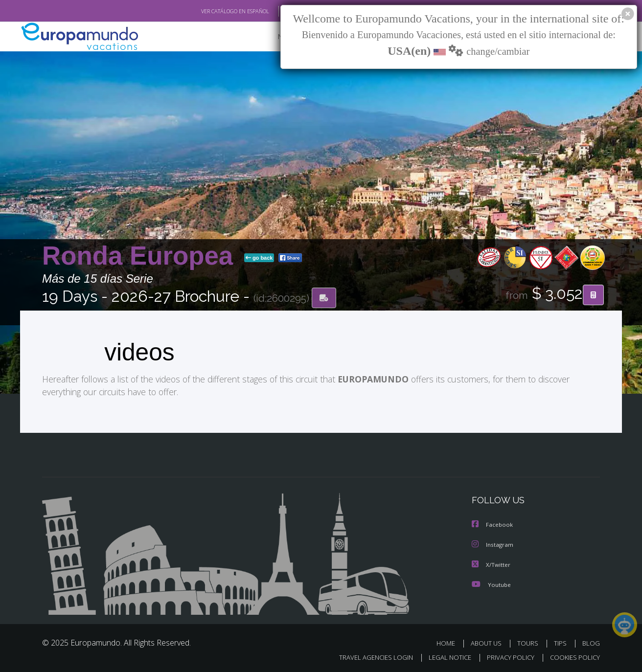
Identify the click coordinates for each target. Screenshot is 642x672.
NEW (275, 37)
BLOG (591, 642)
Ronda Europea (141, 256)
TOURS (530, 642)
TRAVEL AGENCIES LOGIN (367, 656)
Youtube (491, 583)
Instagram (493, 544)
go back (259, 258)
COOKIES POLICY (573, 656)
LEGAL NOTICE (443, 656)
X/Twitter (491, 564)
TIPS (562, 642)
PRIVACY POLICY (506, 656)
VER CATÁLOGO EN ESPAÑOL (213, 11)
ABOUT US (489, 642)
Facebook (493, 525)
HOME (449, 642)
